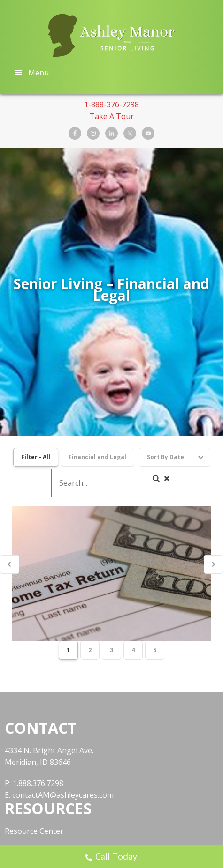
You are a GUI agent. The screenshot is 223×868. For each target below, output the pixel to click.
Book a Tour (27, 758)
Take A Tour (112, 116)
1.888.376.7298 (38, 677)
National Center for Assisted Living (66, 742)
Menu (31, 73)
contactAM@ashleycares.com (63, 689)
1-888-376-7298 (111, 104)
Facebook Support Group (49, 774)
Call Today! (112, 857)
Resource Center (34, 725)
